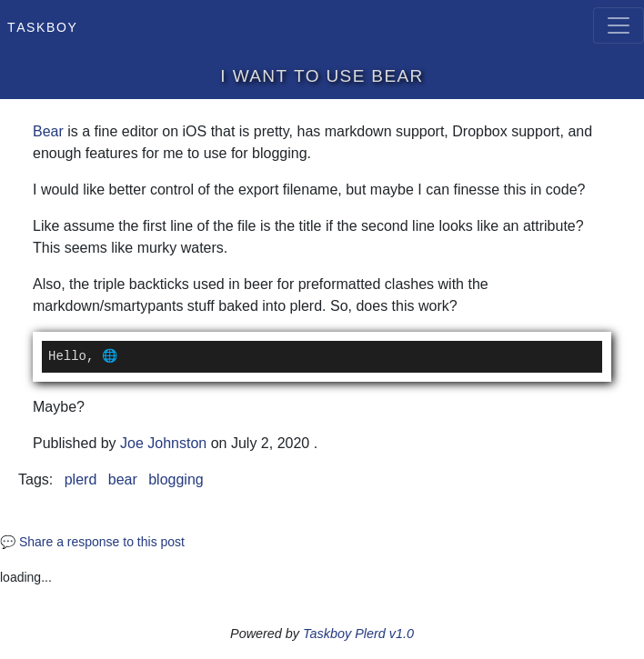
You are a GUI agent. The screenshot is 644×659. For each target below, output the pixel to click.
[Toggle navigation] (619, 25)
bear (123, 479)
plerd (81, 479)
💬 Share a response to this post (92, 542)
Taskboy (42, 25)
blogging (176, 479)
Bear (48, 131)
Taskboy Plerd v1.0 (358, 634)
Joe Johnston (163, 443)
